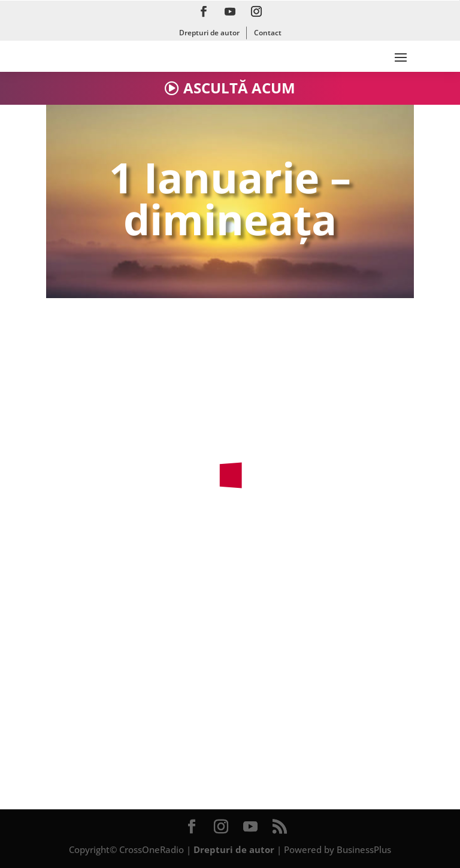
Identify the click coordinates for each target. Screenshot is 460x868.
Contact (268, 33)
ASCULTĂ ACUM (239, 88)
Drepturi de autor (209, 33)
